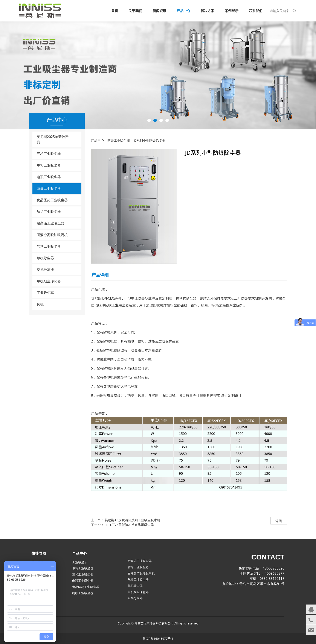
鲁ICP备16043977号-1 (158, 639)
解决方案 (208, 11)
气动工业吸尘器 (49, 246)
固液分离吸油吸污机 (52, 235)
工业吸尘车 (45, 293)
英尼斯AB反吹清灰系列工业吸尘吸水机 (132, 520)
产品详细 (100, 275)
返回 (279, 521)
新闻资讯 (159, 11)
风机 (40, 304)
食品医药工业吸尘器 (52, 200)
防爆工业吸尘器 (49, 188)
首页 (115, 11)
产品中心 (183, 11)
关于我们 (135, 11)
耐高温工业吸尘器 (50, 223)
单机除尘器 (45, 258)
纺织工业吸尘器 (49, 212)
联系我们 (256, 11)
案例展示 (232, 11)
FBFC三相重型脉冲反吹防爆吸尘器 (129, 525)
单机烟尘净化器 (49, 281)
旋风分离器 (45, 270)
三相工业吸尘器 (49, 154)
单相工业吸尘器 (49, 165)
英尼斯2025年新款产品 (53, 139)
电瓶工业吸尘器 (49, 177)
